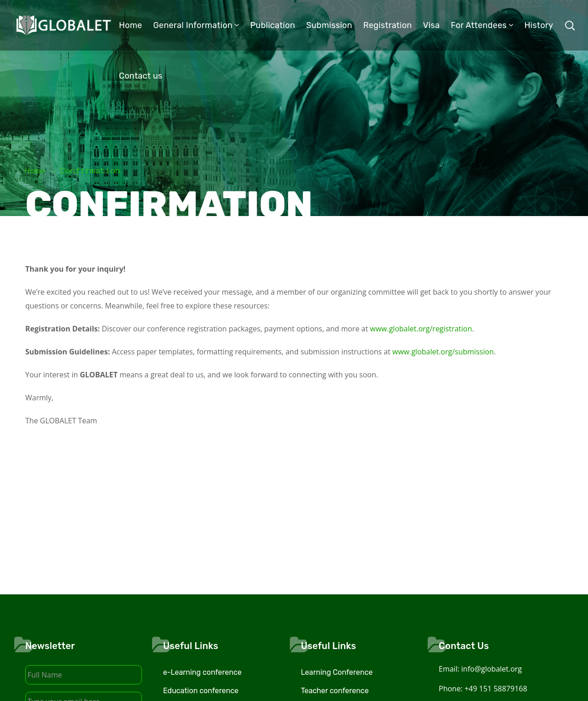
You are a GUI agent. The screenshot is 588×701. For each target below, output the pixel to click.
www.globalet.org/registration (421, 329)
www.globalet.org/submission (443, 352)
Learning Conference (337, 672)
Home (35, 171)
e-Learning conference (202, 672)
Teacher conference (335, 691)
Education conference (201, 691)
